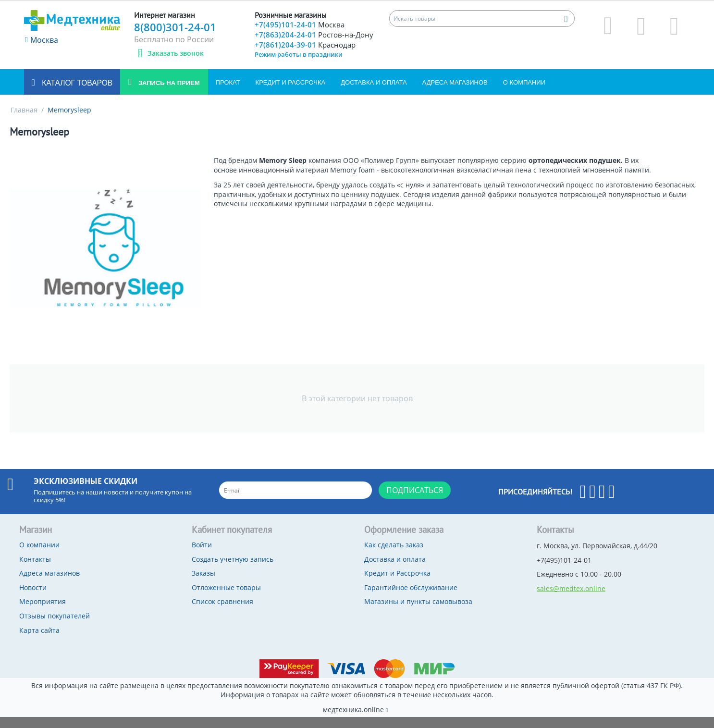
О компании (524, 93)
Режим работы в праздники (299, 66)
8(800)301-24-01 (175, 27)
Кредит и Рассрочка (291, 93)
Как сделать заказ (394, 556)
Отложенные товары (226, 598)
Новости (33, 598)
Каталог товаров (76, 94)
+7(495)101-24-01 (300, 25)
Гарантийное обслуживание (411, 598)
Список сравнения (222, 612)
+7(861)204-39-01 (307, 57)
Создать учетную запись (233, 570)
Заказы (203, 584)
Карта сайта (39, 641)
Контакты (35, 570)
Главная (24, 121)
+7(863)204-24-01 (306, 41)
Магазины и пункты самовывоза (418, 612)
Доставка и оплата (374, 93)
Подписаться (415, 501)
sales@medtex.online (571, 599)
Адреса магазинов (455, 93)
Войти (202, 556)
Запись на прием (168, 94)
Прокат (228, 93)
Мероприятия (43, 612)
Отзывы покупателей (55, 627)
